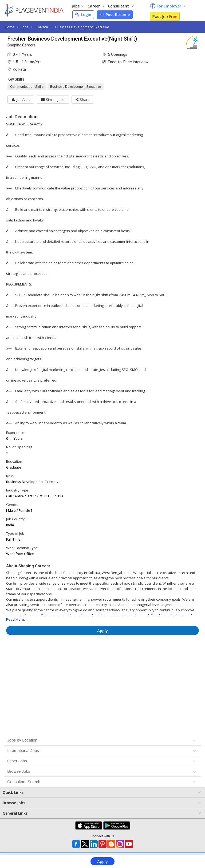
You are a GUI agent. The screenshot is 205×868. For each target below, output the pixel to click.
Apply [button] (102, 631)
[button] (83, 100)
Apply (102, 861)
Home (10, 27)
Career (96, 6)
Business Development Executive (82, 27)
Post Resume (115, 15)
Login (83, 15)
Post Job (165, 16)
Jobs (78, 6)
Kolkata (42, 27)
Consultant (121, 6)
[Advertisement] (103, 655)
